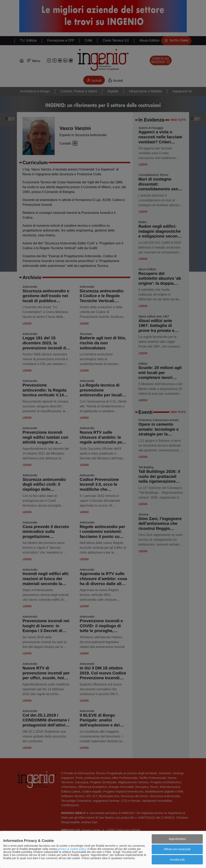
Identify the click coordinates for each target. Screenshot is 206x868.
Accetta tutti (177, 860)
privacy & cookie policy (72, 849)
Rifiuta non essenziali (177, 849)
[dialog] (103, 849)
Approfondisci (177, 839)
